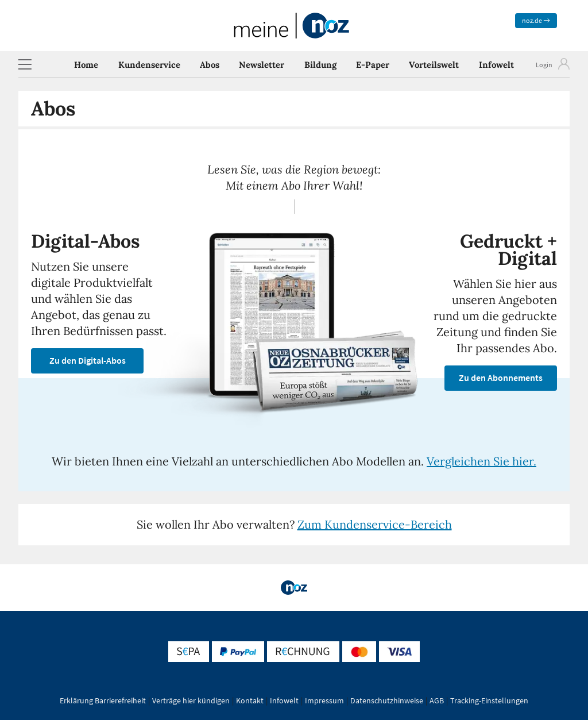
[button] (25, 64)
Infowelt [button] (284, 700)
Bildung (320, 65)
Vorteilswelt (434, 65)
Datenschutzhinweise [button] (387, 700)
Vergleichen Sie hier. (481, 461)
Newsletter (262, 65)
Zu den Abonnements (501, 378)
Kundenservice (149, 65)
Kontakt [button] (250, 700)
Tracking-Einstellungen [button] (489, 700)
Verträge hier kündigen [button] (191, 700)
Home (86, 65)
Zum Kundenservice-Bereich (375, 524)
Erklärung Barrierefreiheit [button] (103, 700)
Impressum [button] (324, 700)
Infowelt (496, 65)
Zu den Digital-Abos (88, 360)
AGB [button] (437, 700)
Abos (210, 65)
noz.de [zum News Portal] (536, 20)
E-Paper (373, 65)
